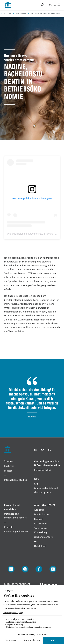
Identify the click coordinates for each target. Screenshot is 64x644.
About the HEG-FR (45, 505)
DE (42, 450)
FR (35, 450)
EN (50, 450)
